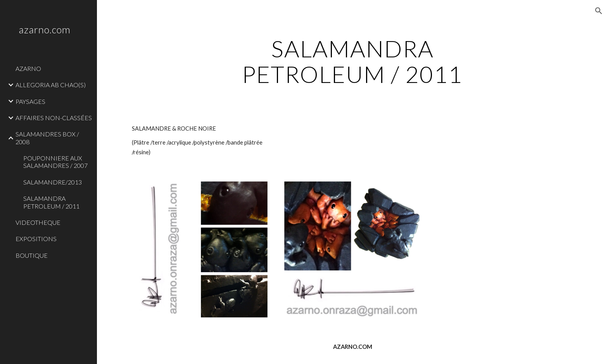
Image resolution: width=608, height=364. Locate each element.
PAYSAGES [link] (30, 101)
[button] (599, 11)
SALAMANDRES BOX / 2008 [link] (47, 138)
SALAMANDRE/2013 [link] (53, 182)
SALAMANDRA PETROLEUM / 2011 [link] (51, 202)
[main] (352, 61)
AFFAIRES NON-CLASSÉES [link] (54, 118)
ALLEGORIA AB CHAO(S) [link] (51, 85)
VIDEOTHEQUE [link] (38, 222)
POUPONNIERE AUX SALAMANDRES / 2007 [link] (55, 162)
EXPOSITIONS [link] (36, 239)
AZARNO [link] (28, 68)
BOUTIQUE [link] (32, 255)
